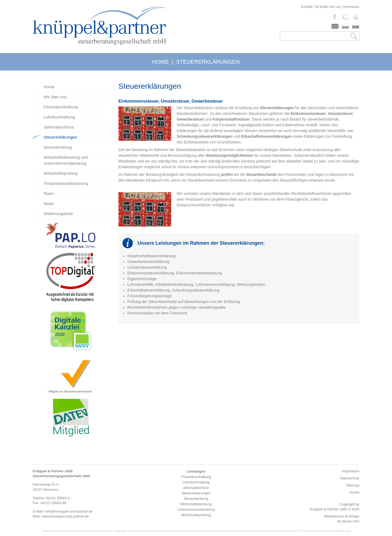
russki (356, 26)
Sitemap (353, 485)
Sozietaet (120, 531)
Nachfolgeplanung (338, 531)
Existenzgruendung (312, 531)
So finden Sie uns (328, 7)
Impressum (351, 7)
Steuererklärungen (60, 137)
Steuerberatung (58, 147)
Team (49, 193)
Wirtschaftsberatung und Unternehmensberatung (66, 160)
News (49, 203)
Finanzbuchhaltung (61, 107)
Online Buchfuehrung (254, 531)
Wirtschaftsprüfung (61, 173)
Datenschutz (350, 478)
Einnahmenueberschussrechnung (185, 531)
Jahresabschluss (59, 127)
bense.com (351, 521)
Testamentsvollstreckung (66, 183)
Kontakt (307, 7)
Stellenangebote (58, 214)
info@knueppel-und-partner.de (69, 511)
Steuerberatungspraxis (224, 531)
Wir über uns (55, 97)
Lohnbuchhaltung (59, 117)
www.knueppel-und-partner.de (65, 516)
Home (49, 87)
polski (345, 26)
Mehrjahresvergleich (284, 531)
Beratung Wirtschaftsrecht (95, 531)
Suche (354, 492)
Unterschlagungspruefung (59, 531)
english (335, 26)
